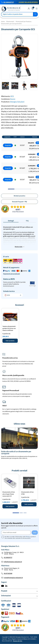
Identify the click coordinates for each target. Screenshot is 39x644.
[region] (19, 162)
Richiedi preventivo (19, 196)
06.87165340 (8, 573)
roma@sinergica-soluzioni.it (13, 578)
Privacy (28, 537)
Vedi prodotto (10, 341)
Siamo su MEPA (9, 279)
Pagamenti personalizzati (11, 274)
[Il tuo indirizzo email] (16, 533)
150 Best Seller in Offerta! (28, 2)
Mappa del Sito (18, 641)
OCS (7, 295)
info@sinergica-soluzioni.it (13, 562)
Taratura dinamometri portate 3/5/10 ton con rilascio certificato (9, 328)
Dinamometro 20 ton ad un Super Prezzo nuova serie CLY (9, 494)
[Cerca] (19, 14)
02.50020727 (9, 2)
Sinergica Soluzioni (17, 102)
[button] (2, 86)
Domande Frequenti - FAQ (19, 202)
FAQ (27, 221)
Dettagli (11, 221)
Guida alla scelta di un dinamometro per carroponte (16, 453)
